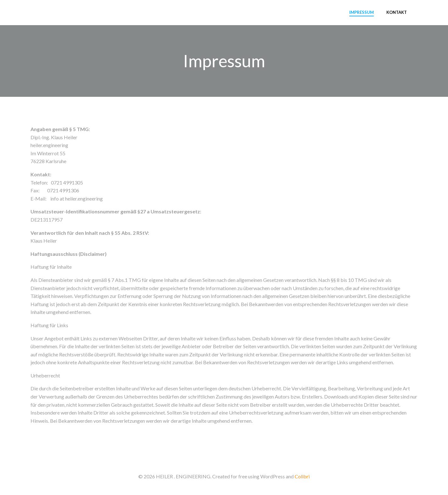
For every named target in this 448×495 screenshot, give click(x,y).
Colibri (302, 476)
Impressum (362, 12)
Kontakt (397, 12)
